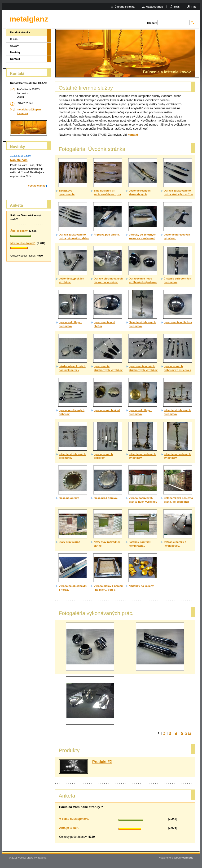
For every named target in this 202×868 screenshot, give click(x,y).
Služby (14, 46)
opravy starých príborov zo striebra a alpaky (177, 370)
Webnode (187, 858)
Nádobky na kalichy (141, 586)
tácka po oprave (69, 498)
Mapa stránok (154, 7)
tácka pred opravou (106, 498)
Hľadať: (152, 23)
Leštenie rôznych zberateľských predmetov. (140, 194)
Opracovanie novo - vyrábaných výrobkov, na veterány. (143, 282)
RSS (177, 7)
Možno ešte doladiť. (23, 243)
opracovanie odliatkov (178, 322)
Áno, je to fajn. (69, 828)
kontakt (133, 135)
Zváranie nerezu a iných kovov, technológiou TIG (175, 546)
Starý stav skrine (69, 542)
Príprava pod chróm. (107, 235)
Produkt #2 (102, 762)
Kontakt (15, 59)
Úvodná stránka (20, 32)
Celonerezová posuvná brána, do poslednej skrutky (178, 502)
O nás (14, 39)
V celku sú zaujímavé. (74, 819)
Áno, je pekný (19, 231)
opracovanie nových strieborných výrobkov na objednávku (143, 370)
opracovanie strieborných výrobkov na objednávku (108, 370)
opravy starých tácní (107, 410)
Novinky (15, 52)
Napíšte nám (19, 160)
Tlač (194, 7)
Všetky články (37, 186)
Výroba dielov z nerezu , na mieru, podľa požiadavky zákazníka (108, 590)
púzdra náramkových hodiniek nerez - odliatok (72, 370)
